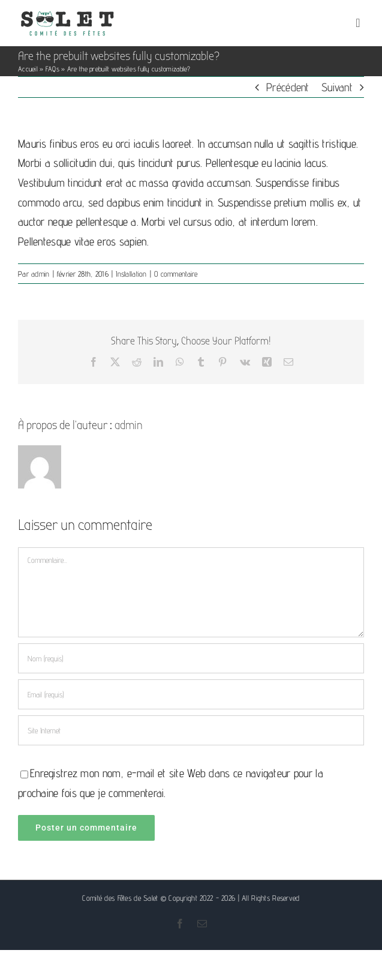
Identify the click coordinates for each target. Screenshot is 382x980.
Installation (131, 274)
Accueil (28, 69)
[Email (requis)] (191, 694)
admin (40, 274)
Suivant (337, 87)
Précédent (288, 87)
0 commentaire (176, 274)
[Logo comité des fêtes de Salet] (67, 14)
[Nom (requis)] (191, 658)
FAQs (52, 69)
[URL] (191, 730)
